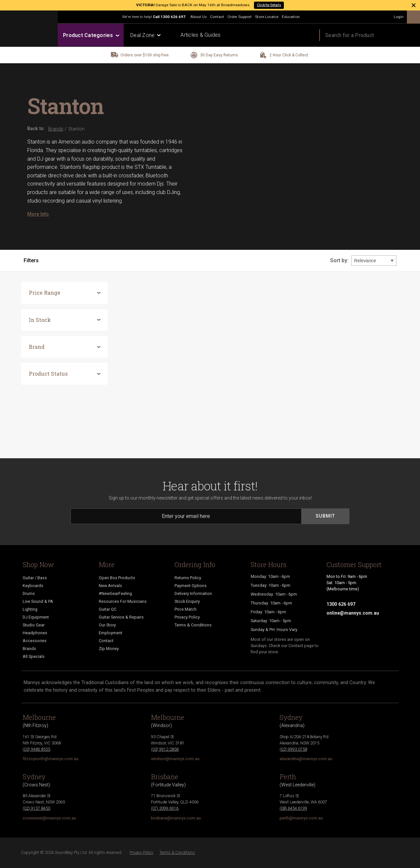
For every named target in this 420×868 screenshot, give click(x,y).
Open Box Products (117, 578)
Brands (29, 649)
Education (291, 17)
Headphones (35, 633)
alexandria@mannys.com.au (306, 759)
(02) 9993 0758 (293, 749)
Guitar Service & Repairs (121, 617)
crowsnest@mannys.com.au (49, 818)
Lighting (30, 609)
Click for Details (269, 5)
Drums (29, 593)
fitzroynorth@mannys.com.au (51, 759)
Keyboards (33, 586)
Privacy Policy (187, 617)
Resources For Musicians (123, 601)
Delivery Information (193, 593)
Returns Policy (188, 578)
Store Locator (267, 17)
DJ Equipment (36, 617)
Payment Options (191, 586)
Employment (111, 633)
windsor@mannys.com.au (175, 759)
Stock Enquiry (187, 601)
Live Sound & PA (38, 601)
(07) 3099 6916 (165, 808)
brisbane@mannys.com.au (176, 818)
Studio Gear (34, 625)
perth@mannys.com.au (301, 818)
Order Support (240, 17)
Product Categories (91, 35)
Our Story (107, 625)
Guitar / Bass (35, 578)
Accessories (35, 641)
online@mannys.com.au (353, 613)
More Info (38, 214)
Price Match (186, 609)
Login (399, 17)
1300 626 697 (173, 17)
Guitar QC (108, 609)
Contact (217, 17)
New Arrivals (110, 586)
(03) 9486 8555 (36, 749)
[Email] (186, 516)
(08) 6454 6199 (293, 808)
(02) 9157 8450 (36, 808)
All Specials (34, 656)
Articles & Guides (200, 35)
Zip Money (109, 649)
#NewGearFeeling (115, 593)
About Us (199, 17)
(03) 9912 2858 (165, 749)
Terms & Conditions (193, 625)
